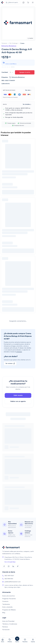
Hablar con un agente (18, 406)
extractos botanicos (17, 77)
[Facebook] (4, 566)
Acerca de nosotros (8, 596)
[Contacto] (24, 2)
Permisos (5, 627)
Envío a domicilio (7, 607)
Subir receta (18, 400)
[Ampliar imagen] (30, 38)
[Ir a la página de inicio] (2, 2)
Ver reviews (10, 363)
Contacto (5, 601)
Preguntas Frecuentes (9, 599)
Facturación (6, 630)
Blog (4, 613)
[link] (22, 43)
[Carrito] (28, 2)
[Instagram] (9, 566)
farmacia (4, 43)
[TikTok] (18, 566)
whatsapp (19, 352)
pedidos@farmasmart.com (11, 582)
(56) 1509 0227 (8, 576)
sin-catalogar (14, 43)
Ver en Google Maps (10, 562)
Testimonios (6, 604)
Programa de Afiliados (9, 610)
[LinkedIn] (13, 566)
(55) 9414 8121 (8, 579)
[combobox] (11, 72)
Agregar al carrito (25, 72)
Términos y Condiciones (10, 624)
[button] (12, 2)
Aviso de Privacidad (8, 621)
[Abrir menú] (33, 2)
